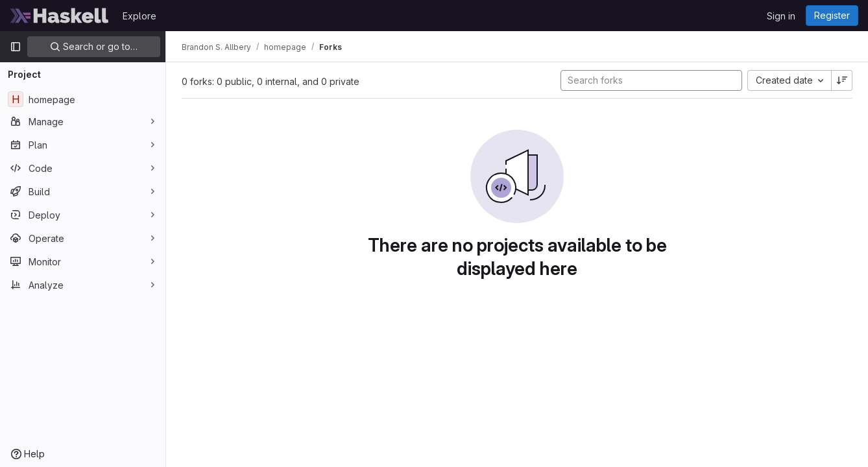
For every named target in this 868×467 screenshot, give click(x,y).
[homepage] (83, 99)
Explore (139, 16)
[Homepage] (60, 16)
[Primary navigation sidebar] (16, 47)
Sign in (781, 16)
